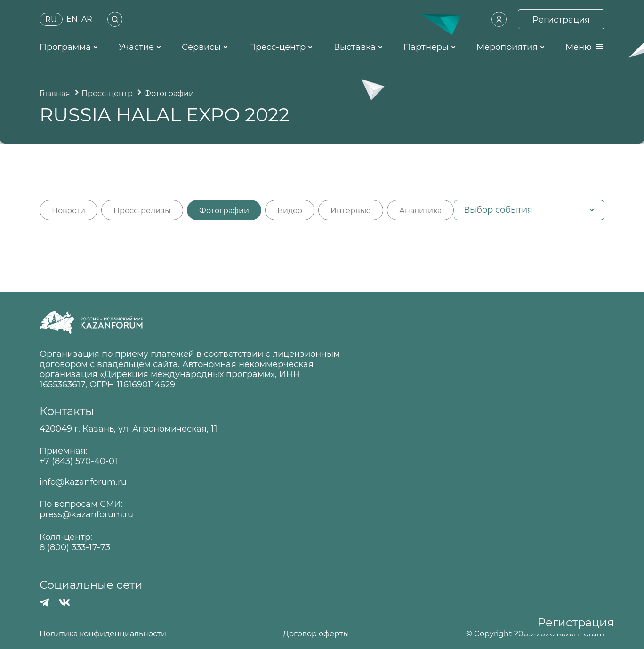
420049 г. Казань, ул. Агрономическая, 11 (129, 429)
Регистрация (576, 622)
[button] (529, 210)
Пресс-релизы (142, 211)
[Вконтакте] (64, 602)
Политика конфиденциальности (103, 634)
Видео (290, 211)
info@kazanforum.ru (83, 482)
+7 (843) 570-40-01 (79, 461)
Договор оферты (316, 634)
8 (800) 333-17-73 (75, 548)
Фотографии (224, 211)
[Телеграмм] (44, 602)
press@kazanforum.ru (86, 515)
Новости (68, 211)
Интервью (351, 211)
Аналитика (420, 211)
